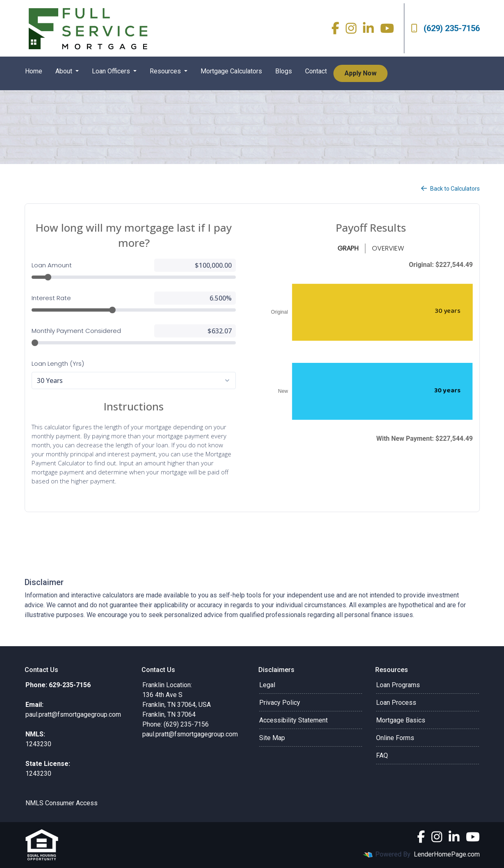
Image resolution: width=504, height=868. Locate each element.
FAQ (382, 755)
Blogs (284, 71)
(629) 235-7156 (445, 28)
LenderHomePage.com (447, 854)
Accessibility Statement (293, 720)
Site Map (272, 738)
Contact (316, 71)
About (65, 71)
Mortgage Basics (401, 720)
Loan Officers (112, 71)
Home (34, 71)
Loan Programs (398, 685)
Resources (166, 71)
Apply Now (360, 73)
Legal (267, 685)
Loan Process (396, 703)
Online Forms (395, 738)
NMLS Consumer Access (62, 803)
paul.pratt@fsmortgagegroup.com (190, 734)
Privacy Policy (280, 703)
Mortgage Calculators (231, 71)
